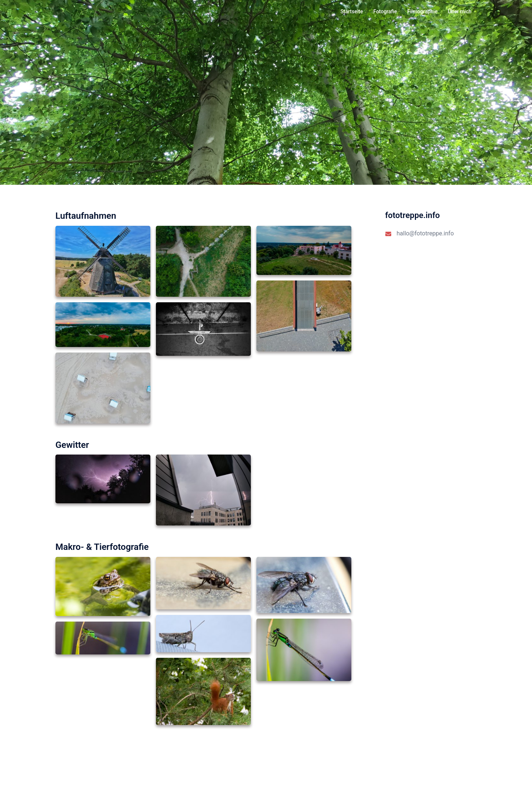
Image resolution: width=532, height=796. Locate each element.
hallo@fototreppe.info (425, 233)
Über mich (460, 11)
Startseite (352, 11)
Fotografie (385, 11)
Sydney (144, 783)
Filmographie (422, 11)
